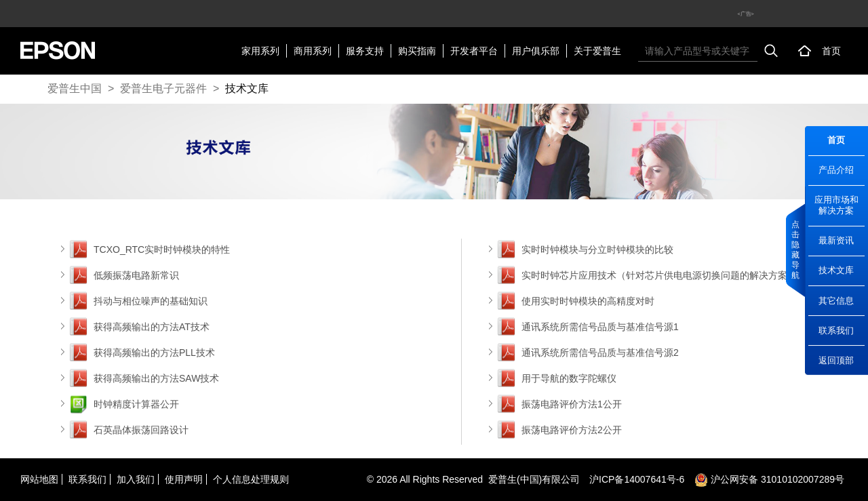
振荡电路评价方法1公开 (572, 404)
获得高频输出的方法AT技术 (152, 327)
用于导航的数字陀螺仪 (569, 378)
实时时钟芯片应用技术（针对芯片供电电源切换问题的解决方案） (659, 275)
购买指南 (417, 51)
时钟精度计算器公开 (136, 404)
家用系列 (260, 51)
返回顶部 (836, 360)
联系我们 (836, 330)
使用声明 (184, 479)
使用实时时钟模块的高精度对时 (588, 301)
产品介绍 (836, 170)
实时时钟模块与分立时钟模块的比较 (597, 249)
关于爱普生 (597, 51)
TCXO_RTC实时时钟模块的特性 (162, 249)
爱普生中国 (75, 88)
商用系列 (313, 51)
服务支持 (365, 51)
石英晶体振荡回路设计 (141, 430)
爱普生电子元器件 (163, 88)
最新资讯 (836, 240)
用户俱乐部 (536, 51)
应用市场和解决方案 (836, 205)
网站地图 (39, 479)
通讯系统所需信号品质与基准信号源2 (600, 353)
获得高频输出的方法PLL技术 (154, 353)
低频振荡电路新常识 (136, 275)
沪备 (637, 479)
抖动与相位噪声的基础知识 (151, 301)
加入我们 (136, 479)
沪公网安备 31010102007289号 (769, 479)
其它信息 (836, 301)
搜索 (771, 51)
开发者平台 (474, 51)
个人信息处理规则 (251, 479)
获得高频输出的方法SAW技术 (156, 378)
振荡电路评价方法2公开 (572, 430)
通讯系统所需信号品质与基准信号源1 (600, 327)
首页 (831, 51)
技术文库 (247, 88)
